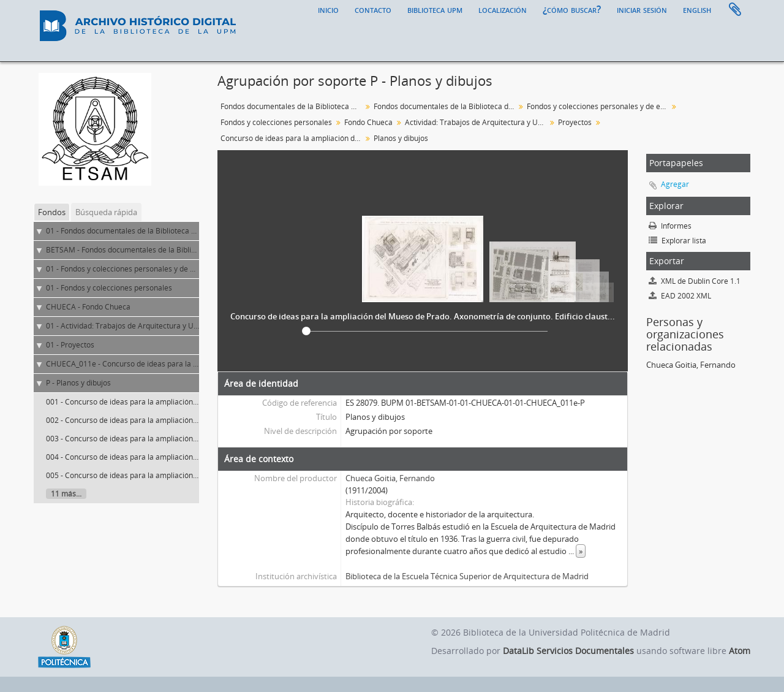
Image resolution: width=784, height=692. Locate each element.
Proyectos (575, 122)
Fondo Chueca (368, 122)
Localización (503, 9)
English (697, 9)
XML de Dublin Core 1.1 (695, 281)
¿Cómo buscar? (572, 9)
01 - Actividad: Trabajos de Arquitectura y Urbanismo (136, 326)
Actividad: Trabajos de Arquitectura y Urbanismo (477, 122)
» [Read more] (581, 551)
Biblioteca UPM (435, 9)
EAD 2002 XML (680, 296)
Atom (740, 651)
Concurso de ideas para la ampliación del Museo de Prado (292, 138)
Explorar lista (677, 241)
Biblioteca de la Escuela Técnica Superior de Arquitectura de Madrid (467, 576)
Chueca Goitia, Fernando (390, 478)
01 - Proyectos (70, 345)
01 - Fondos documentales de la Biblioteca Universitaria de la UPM (159, 231)
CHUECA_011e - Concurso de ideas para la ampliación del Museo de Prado (173, 364)
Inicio (328, 9)
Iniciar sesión (642, 9)
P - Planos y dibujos (78, 383)
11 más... (66, 494)
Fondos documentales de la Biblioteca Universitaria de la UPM (292, 106)
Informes (670, 226)
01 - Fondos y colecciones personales (109, 288)
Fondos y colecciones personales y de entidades (599, 106)
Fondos (52, 212)
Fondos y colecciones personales (276, 122)
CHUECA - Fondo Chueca (88, 307)
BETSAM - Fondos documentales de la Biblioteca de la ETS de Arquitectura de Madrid (190, 250)
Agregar (675, 184)
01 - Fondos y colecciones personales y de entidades (135, 269)
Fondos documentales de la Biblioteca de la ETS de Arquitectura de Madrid (446, 106)
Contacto (373, 9)
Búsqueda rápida (106, 212)
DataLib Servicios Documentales (568, 651)
